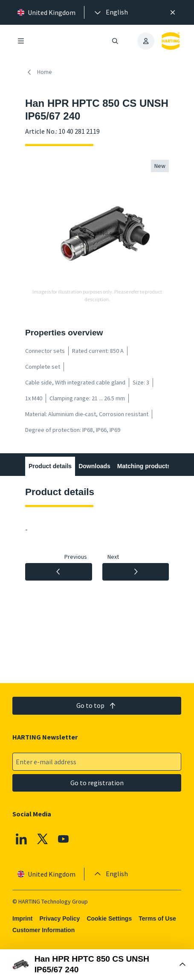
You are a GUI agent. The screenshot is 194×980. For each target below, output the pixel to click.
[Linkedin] (21, 839)
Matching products (144, 466)
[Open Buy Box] (97, 965)
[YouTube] (64, 839)
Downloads (94, 466)
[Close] (173, 12)
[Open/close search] (116, 41)
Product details (50, 466)
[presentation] (110, 12)
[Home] (40, 72)
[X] (43, 839)
